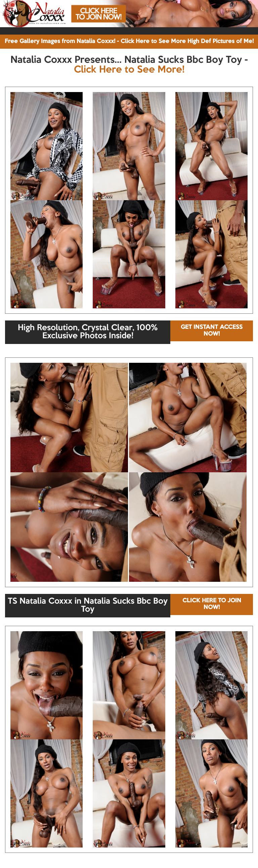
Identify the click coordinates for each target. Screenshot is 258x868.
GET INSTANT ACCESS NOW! (212, 331)
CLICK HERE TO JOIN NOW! (212, 604)
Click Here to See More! (129, 70)
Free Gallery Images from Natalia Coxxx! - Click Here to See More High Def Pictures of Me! (129, 41)
